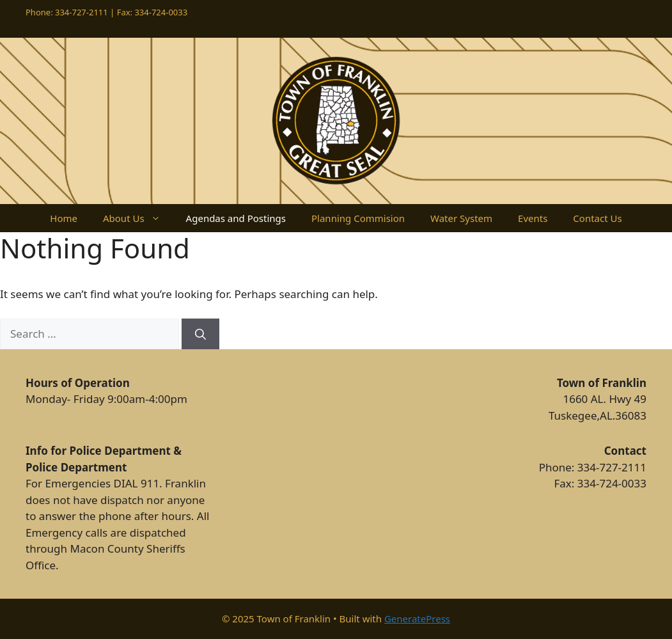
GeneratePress (417, 619)
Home (64, 218)
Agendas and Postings (236, 218)
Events (533, 218)
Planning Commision (358, 218)
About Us (138, 218)
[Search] (200, 334)
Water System (461, 218)
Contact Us (597, 218)
